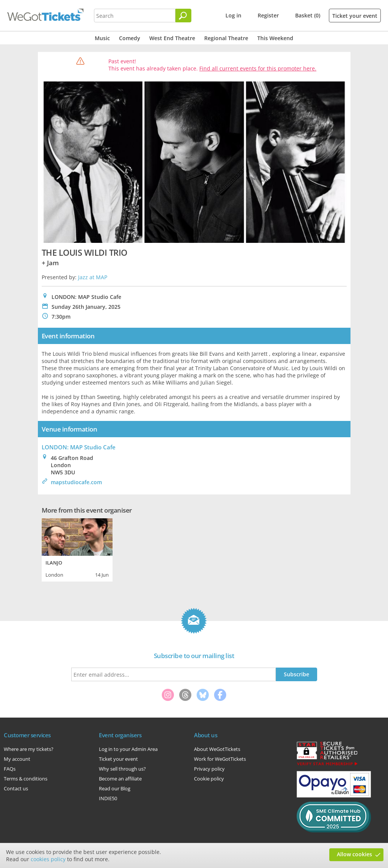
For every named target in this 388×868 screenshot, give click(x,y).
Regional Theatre (226, 38)
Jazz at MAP (93, 277)
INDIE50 (108, 798)
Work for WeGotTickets (220, 759)
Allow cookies (354, 854)
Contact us (16, 788)
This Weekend (275, 38)
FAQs (10, 769)
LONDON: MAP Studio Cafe (79, 447)
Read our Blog (115, 788)
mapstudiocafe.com (76, 482)
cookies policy (48, 859)
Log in (233, 15)
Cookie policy (209, 779)
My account (17, 759)
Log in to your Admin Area (128, 749)
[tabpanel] (77, 549)
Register (268, 15)
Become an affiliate (120, 779)
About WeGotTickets (217, 749)
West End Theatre (172, 38)
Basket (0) (308, 15)
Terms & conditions (26, 779)
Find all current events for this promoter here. (258, 68)
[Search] (183, 16)
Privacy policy (209, 769)
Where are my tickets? (29, 749)
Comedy (130, 38)
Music (102, 38)
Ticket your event (355, 16)
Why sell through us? (122, 769)
